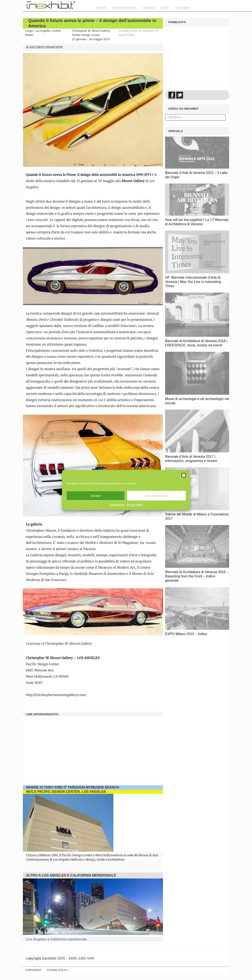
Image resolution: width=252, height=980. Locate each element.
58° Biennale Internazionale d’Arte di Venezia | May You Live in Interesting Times (193, 282)
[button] (184, 475)
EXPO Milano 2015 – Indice (186, 634)
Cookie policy (117, 505)
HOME (101, 8)
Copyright (34, 970)
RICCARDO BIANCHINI (46, 47)
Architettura (125, 8)
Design (149, 8)
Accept (96, 496)
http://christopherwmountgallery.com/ (56, 695)
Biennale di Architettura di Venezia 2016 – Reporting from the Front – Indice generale (197, 576)
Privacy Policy (135, 505)
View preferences (157, 496)
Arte (165, 8)
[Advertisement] (93, 746)
